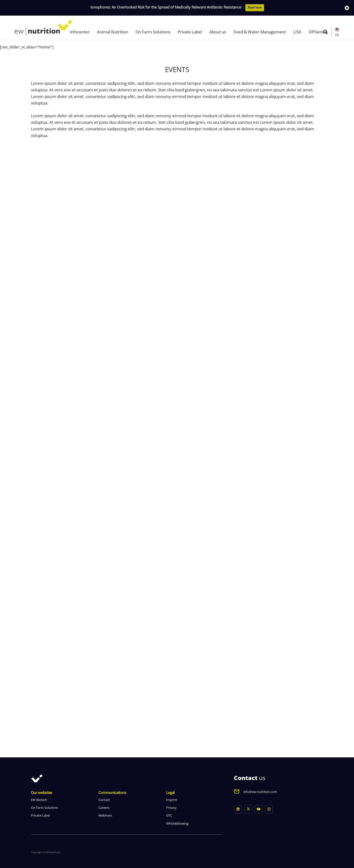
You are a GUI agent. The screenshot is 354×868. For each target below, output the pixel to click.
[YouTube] (259, 809)
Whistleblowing (177, 823)
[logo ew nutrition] (43, 28)
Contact (104, 800)
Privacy (171, 808)
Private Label (40, 815)
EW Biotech (39, 800)
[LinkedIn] (238, 809)
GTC (169, 815)
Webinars (105, 815)
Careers (104, 808)
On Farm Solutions (44, 808)
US (337, 35)
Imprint (172, 800)
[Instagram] (269, 809)
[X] (248, 809)
